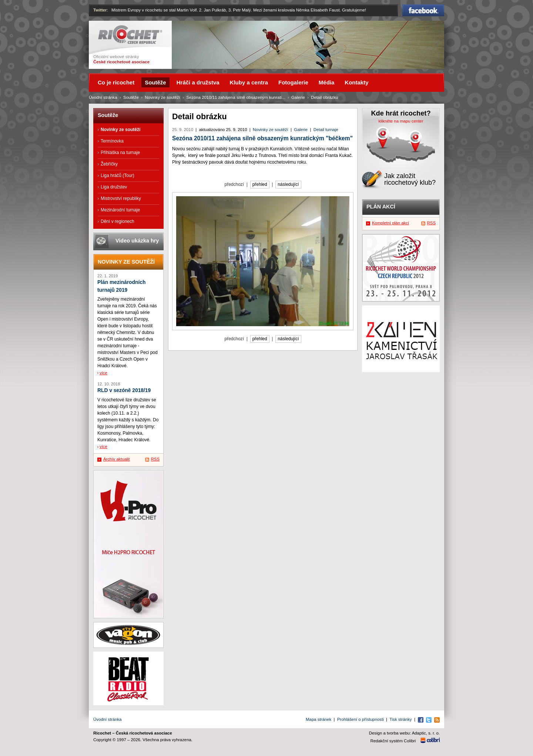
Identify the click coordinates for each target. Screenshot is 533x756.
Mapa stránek (319, 719)
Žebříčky (109, 164)
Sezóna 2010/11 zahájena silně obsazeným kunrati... (236, 97)
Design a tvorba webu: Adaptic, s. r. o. (404, 733)
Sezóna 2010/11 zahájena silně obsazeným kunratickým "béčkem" (262, 138)
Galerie (301, 130)
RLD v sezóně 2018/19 (124, 390)
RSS (155, 459)
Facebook (423, 10)
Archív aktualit (117, 459)
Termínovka (112, 141)
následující (288, 184)
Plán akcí (381, 207)
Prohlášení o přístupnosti (361, 719)
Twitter (100, 10)
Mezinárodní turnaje (120, 210)
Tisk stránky (400, 719)
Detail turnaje (326, 130)
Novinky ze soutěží (271, 130)
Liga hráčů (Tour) (118, 175)
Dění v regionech (118, 221)
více (103, 373)
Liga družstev (114, 187)
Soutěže (131, 97)
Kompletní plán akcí (390, 223)
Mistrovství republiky (121, 198)
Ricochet (130, 35)
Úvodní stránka (103, 97)
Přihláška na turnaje (120, 153)
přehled (260, 184)
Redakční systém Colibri (393, 741)
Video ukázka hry (137, 241)
